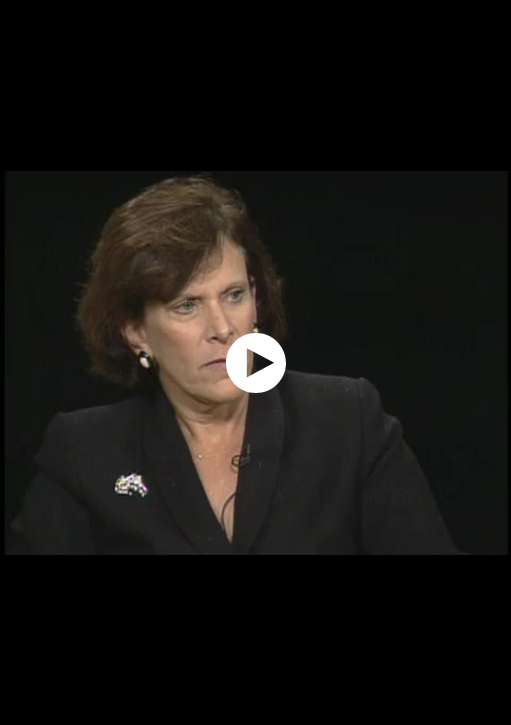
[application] (255, 362)
